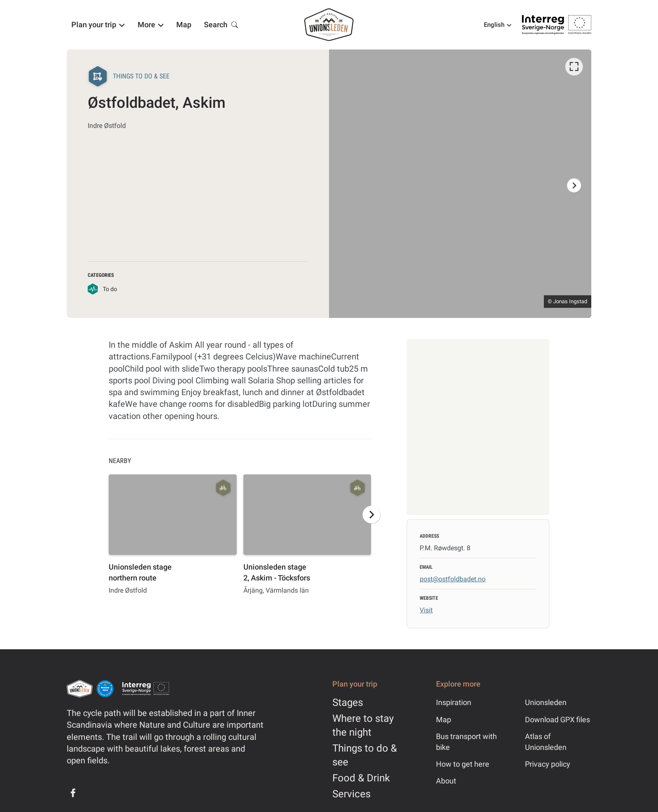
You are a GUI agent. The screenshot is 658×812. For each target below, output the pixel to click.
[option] (460, 184)
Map (444, 720)
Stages (348, 703)
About (446, 781)
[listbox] (460, 184)
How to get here (463, 764)
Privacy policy (548, 764)
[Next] (574, 185)
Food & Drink (361, 778)
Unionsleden (546, 702)
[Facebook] (73, 793)
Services (351, 794)
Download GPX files (557, 720)
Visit (426, 610)
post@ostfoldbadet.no (453, 579)
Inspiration (454, 702)
